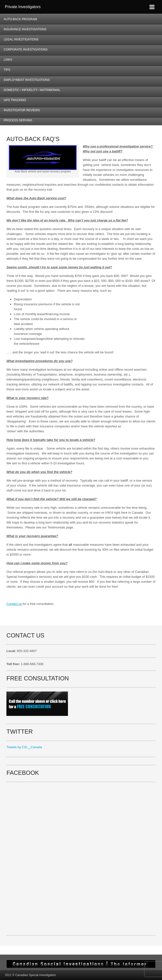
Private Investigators (23, 7)
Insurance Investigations (25, 29)
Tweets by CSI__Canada (24, 747)
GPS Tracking (15, 100)
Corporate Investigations (26, 50)
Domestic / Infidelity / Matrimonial (32, 90)
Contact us (15, 604)
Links (8, 60)
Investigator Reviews (22, 110)
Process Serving (18, 120)
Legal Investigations (21, 39)
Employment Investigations (25, 82)
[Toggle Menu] (152, 7)
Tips (7, 70)
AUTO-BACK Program (18, 21)
